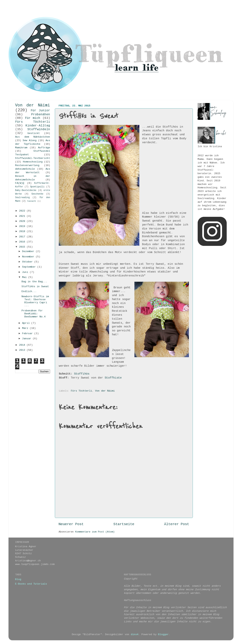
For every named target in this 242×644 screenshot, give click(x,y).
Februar (28, 334)
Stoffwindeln (39, 129)
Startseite (124, 524)
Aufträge (44, 148)
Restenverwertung (27, 165)
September (30, 267)
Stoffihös (82, 374)
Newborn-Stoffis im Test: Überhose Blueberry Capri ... (35, 301)
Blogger (163, 634)
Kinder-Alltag (38, 126)
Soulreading (22, 198)
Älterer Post (177, 524)
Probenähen (41, 115)
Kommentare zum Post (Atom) (95, 532)
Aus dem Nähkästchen (33, 137)
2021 (23, 216)
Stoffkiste (113, 378)
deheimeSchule (25, 169)
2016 (23, 242)
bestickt (34, 133)
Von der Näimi (105, 391)
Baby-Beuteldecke (26, 190)
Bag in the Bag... (34, 282)
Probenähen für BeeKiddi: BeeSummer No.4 (34, 314)
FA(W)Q (20, 183)
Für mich (33, 118)
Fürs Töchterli (81, 391)
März (26, 328)
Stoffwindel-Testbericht (33, 158)
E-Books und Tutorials (31, 584)
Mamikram (21, 148)
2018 (23, 231)
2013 (23, 350)
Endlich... (29, 291)
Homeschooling (33, 162)
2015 (23, 247)
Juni (26, 272)
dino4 (135, 634)
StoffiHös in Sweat (35, 287)
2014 (23, 345)
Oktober (28, 262)
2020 (23, 221)
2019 (23, 226)
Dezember (29, 251)
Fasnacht (32, 201)
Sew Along (29, 140)
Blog (18, 579)
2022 (23, 211)
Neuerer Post (71, 524)
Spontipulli (37, 187)
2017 (23, 237)
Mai (25, 277)
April (27, 323)
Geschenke (37, 194)
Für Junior (40, 111)
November (29, 257)
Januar (27, 339)
